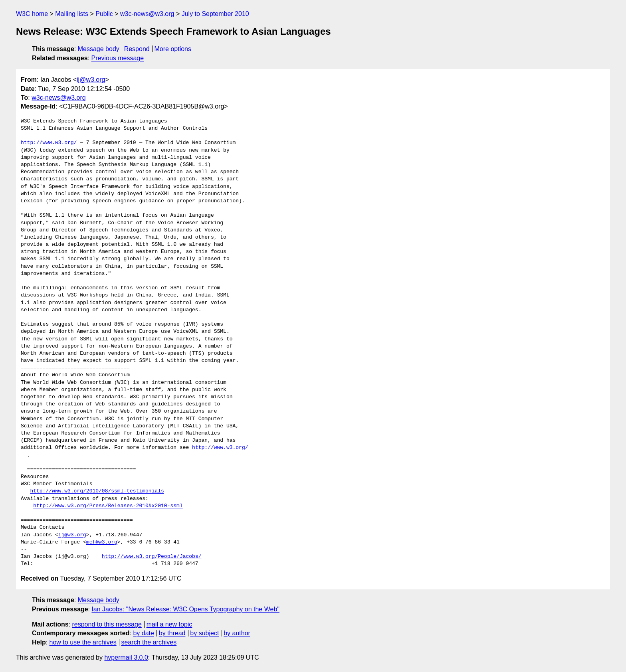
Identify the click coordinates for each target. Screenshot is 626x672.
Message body (99, 49)
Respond (137, 49)
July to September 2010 (215, 14)
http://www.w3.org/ (49, 143)
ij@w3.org (91, 80)
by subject (204, 633)
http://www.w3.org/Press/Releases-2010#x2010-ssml (108, 506)
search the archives (149, 642)
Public (104, 14)
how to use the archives (83, 642)
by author (237, 633)
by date (143, 633)
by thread (172, 633)
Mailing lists (72, 14)
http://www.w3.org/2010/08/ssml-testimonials (97, 491)
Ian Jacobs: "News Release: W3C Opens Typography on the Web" (185, 609)
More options (173, 49)
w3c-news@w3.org (147, 14)
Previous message (118, 58)
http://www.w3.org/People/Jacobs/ (152, 557)
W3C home (32, 14)
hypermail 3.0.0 (126, 657)
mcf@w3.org (102, 542)
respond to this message (107, 624)
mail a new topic (169, 624)
